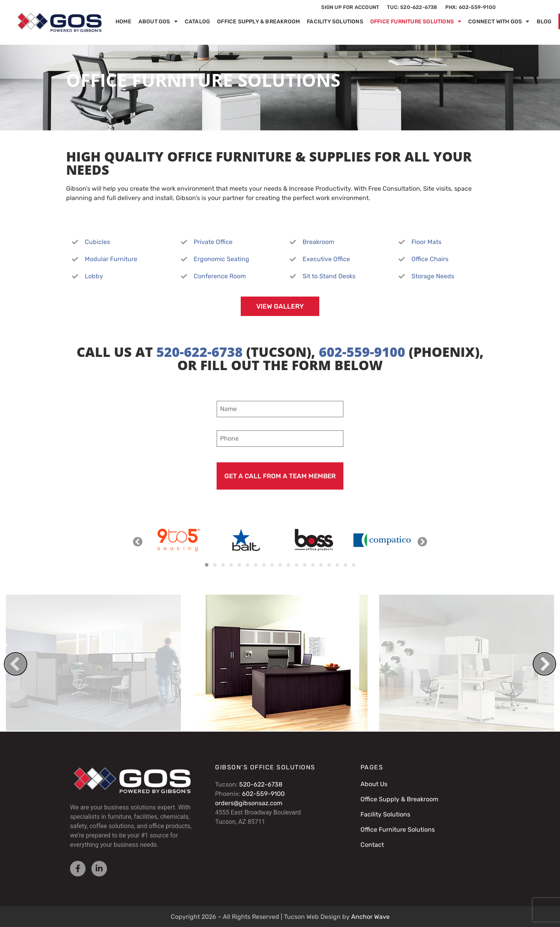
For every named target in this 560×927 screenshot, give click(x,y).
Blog (544, 22)
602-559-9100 (362, 352)
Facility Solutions (335, 22)
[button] (138, 541)
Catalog (197, 22)
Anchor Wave (370, 917)
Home (123, 22)
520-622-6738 (199, 352)
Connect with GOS (499, 21)
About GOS (158, 21)
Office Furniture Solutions (416, 21)
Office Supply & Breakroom (258, 22)
